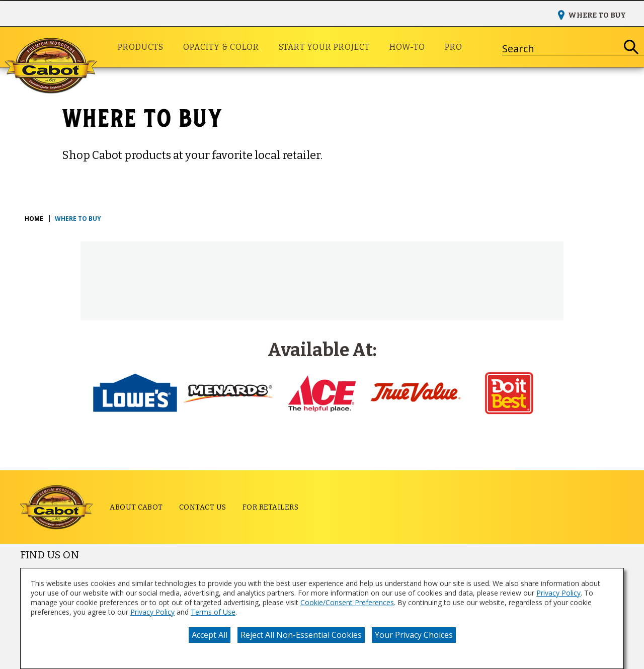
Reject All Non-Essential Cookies (301, 635)
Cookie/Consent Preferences (347, 602)
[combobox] (560, 47)
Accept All (210, 635)
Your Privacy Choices (414, 635)
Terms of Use (213, 612)
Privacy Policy (558, 593)
